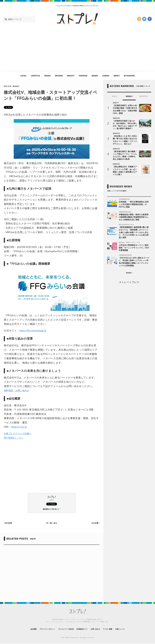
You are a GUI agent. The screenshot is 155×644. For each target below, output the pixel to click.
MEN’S (117, 76)
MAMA (95, 76)
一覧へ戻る (52, 523)
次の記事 (95, 523)
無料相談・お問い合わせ (18, 390)
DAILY (114, 96)
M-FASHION (129, 76)
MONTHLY (144, 96)
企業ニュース (131, 629)
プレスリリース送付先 (63, 629)
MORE (129, 271)
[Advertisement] (77, 50)
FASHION (83, 76)
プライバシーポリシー (40, 629)
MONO (48, 76)
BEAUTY (71, 76)
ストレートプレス (129, 280)
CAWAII (106, 76)
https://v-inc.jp (20, 427)
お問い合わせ (100, 629)
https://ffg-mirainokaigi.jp (34, 330)
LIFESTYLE (35, 76)
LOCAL (23, 76)
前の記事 (9, 523)
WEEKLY (129, 96)
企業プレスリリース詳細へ (19, 433)
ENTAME (59, 76)
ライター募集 (115, 629)
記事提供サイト (83, 629)
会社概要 (22, 629)
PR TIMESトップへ (15, 438)
